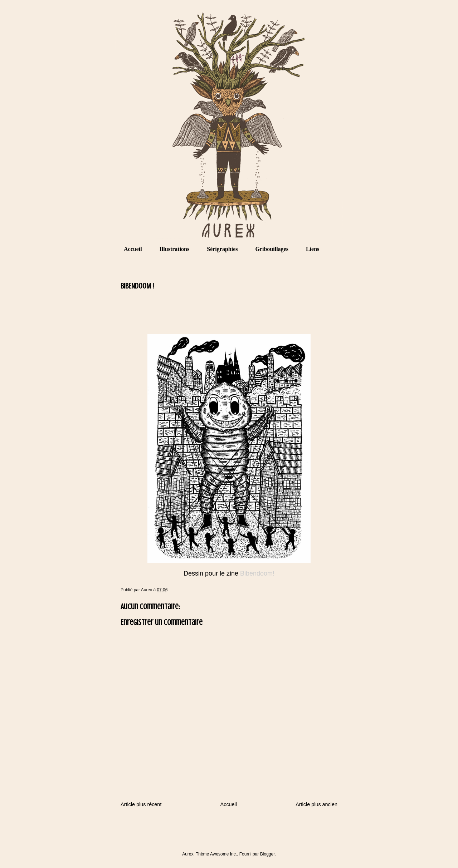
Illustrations (175, 249)
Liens (313, 249)
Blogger (267, 854)
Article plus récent (141, 804)
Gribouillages (272, 249)
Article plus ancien (316, 804)
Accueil (133, 249)
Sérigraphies (222, 249)
